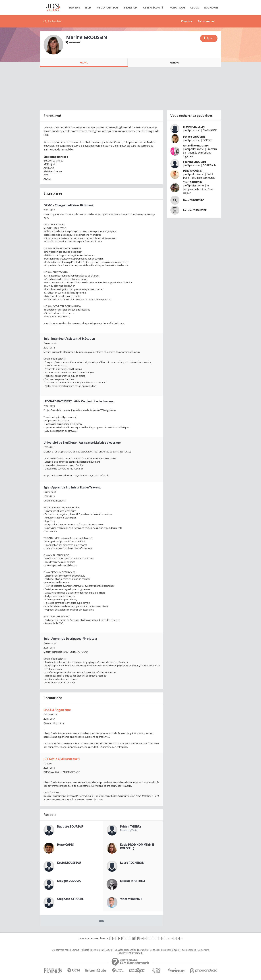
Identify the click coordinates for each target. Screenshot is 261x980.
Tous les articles (188, 950)
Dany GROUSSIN (193, 171)
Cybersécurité (153, 7)
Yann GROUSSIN (193, 182)
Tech (88, 7)
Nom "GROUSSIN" (194, 200)
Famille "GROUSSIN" (195, 210)
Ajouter (211, 38)
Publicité (85, 950)
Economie (211, 7)
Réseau (174, 62)
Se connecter (206, 21)
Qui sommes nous (61, 950)
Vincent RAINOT (131, 899)
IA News (75, 7)
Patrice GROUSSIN (194, 137)
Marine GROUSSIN (194, 127)
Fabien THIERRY (131, 826)
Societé (109, 950)
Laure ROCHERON (132, 863)
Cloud (195, 7)
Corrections (203, 950)
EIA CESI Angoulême (57, 710)
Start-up (130, 7)
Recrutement (97, 950)
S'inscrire (186, 21)
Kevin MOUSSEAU (69, 863)
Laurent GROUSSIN (194, 162)
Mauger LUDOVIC (69, 881)
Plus (101, 920)
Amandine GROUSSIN (196, 145)
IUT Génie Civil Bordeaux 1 (62, 759)
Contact (75, 950)
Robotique (177, 7)
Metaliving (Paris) (129, 830)
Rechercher (54, 21)
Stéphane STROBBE (70, 899)
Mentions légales (170, 950)
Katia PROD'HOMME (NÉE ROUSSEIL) (137, 846)
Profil (84, 62)
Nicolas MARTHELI (133, 881)
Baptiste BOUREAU (70, 826)
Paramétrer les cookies (149, 950)
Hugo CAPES (65, 845)
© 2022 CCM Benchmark (131, 953)
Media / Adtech (107, 7)
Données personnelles (125, 950)
